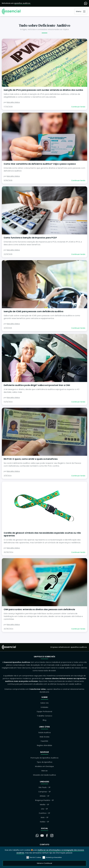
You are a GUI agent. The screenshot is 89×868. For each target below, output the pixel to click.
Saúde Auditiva (44, 733)
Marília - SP (45, 805)
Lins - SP (44, 809)
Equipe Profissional (44, 712)
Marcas (44, 771)
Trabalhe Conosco (44, 716)
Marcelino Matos (13, 102)
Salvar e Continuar (44, 863)
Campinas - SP (44, 792)
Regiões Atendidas (45, 745)
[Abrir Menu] (81, 11)
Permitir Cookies (34, 858)
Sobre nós (44, 703)
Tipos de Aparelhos (45, 762)
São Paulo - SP (44, 787)
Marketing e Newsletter (52, 858)
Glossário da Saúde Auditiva (44, 775)
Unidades (44, 707)
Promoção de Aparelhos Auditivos (44, 758)
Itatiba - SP (45, 822)
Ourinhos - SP (44, 813)
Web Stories (45, 737)
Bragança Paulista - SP (45, 800)
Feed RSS (44, 741)
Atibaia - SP (44, 796)
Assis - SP (45, 817)
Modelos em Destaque (44, 766)
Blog (44, 720)
